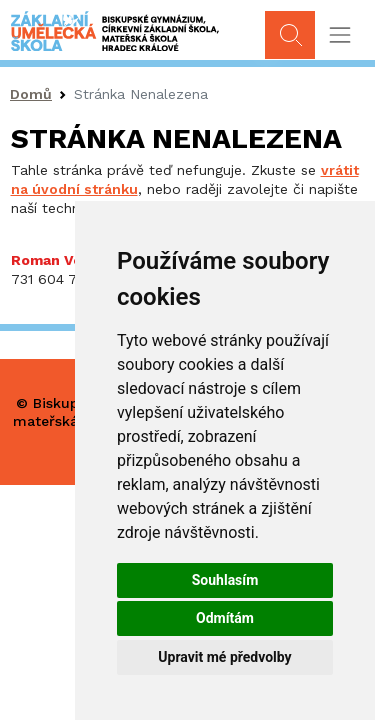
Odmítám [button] (225, 618)
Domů (31, 94)
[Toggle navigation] (339, 35)
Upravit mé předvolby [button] (224, 657)
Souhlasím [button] (225, 580)
